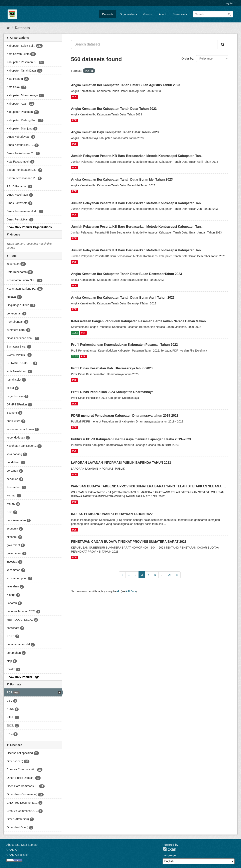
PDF (74, 97)
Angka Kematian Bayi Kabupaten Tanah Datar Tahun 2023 (115, 132)
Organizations (128, 14)
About (163, 14)
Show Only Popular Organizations (29, 227)
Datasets (108, 14)
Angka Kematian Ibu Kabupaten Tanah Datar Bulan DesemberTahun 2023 (127, 274)
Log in (229, 3)
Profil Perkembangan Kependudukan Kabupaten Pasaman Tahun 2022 (124, 345)
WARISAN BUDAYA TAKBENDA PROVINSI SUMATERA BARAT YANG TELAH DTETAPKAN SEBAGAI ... (149, 486)
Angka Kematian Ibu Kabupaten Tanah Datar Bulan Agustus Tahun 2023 (126, 85)
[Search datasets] (213, 14)
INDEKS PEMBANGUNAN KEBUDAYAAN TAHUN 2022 (112, 514)
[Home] (8, 28)
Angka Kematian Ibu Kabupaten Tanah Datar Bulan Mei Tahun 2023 (122, 179)
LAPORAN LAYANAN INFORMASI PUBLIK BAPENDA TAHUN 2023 (121, 463)
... (162, 575)
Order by (187, 59)
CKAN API (13, 850)
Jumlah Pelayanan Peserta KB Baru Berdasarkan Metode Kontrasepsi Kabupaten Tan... (137, 156)
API (118, 591)
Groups (148, 14)
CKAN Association (18, 855)
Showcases (180, 14)
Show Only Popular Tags (23, 677)
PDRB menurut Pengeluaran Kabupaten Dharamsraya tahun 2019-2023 (125, 416)
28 (170, 575)
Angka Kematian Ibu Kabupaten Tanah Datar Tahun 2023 (114, 109)
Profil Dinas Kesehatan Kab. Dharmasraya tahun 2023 (112, 368)
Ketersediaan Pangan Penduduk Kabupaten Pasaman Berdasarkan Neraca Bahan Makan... (140, 321)
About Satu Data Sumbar (22, 845)
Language (169, 855)
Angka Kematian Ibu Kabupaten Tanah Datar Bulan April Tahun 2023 (123, 298)
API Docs (131, 591)
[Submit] (229, 14)
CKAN (169, 849)
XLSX (75, 333)
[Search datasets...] (144, 44)
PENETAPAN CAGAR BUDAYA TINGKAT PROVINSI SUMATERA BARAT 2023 (129, 542)
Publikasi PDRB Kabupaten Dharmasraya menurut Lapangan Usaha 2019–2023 (131, 439)
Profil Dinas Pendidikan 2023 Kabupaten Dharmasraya (112, 392)
